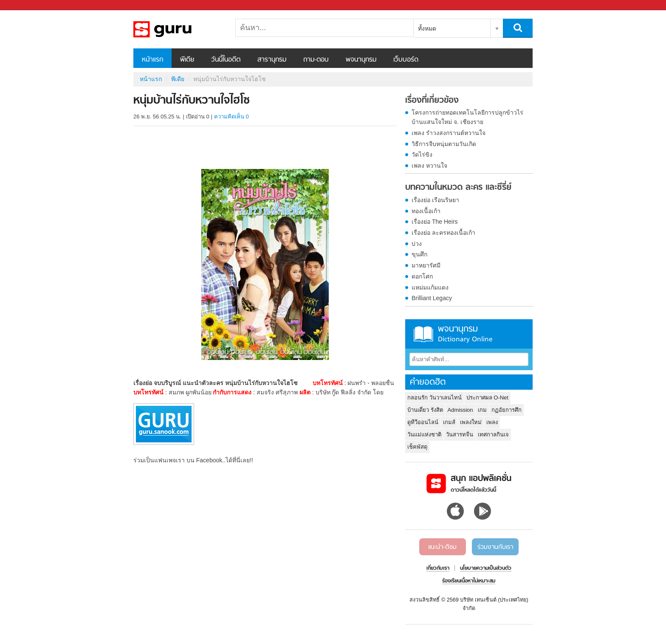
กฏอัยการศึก (507, 410)
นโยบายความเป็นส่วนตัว (486, 568)
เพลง (492, 422)
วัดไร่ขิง (422, 155)
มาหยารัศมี (426, 265)
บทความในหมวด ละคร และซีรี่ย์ (458, 188)
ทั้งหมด (427, 28)
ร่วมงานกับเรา (495, 547)
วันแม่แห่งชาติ (424, 434)
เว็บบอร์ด (406, 60)
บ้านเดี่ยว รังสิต (425, 410)
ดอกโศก (422, 276)
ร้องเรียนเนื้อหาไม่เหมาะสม (469, 581)
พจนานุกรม (361, 60)
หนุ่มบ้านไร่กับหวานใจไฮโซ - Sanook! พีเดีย (178, 29)
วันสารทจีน (460, 434)
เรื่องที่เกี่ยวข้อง (432, 101)
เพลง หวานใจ (429, 166)
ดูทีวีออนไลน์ (423, 422)
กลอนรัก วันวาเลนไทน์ (435, 398)
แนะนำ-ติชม (442, 547)
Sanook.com (25, 5)
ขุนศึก (419, 254)
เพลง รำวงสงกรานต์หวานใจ (449, 133)
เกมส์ (449, 422)
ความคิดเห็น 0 (231, 117)
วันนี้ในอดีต (226, 60)
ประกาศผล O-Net (487, 398)
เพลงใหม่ (471, 422)
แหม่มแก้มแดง (430, 287)
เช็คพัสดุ (417, 447)
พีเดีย (187, 60)
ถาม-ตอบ (316, 60)
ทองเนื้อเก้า (426, 211)
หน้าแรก (152, 60)
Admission (460, 410)
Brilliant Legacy (432, 298)
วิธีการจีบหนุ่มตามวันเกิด (444, 144)
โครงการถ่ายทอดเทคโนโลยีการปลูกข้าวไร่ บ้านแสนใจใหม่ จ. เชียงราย (467, 117)
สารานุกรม (272, 60)
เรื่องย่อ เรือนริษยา (435, 200)
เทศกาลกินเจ (493, 434)
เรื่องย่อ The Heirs (435, 222)
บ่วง (417, 244)
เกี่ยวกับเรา (438, 568)
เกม (482, 410)
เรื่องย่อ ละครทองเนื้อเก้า (443, 233)
